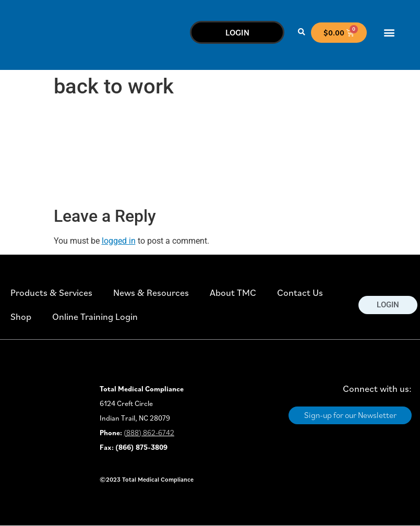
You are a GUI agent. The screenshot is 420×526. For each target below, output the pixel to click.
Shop (21, 316)
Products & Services (51, 292)
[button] (301, 33)
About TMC (233, 292)
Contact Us (300, 292)
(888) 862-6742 (149, 433)
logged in (119, 241)
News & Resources (151, 292)
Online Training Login (95, 316)
